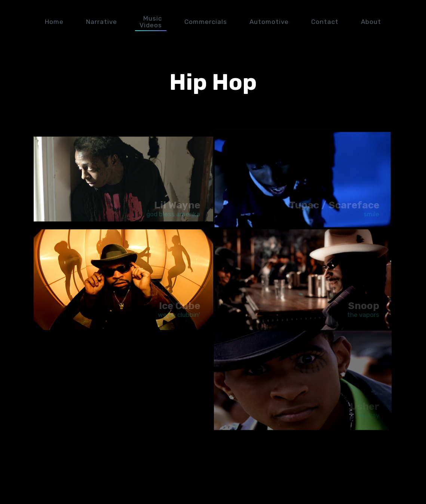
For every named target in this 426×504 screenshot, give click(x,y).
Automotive (269, 22)
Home (54, 22)
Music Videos (151, 22)
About (371, 22)
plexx (413, 22)
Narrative (102, 22)
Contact (325, 22)
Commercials (206, 22)
